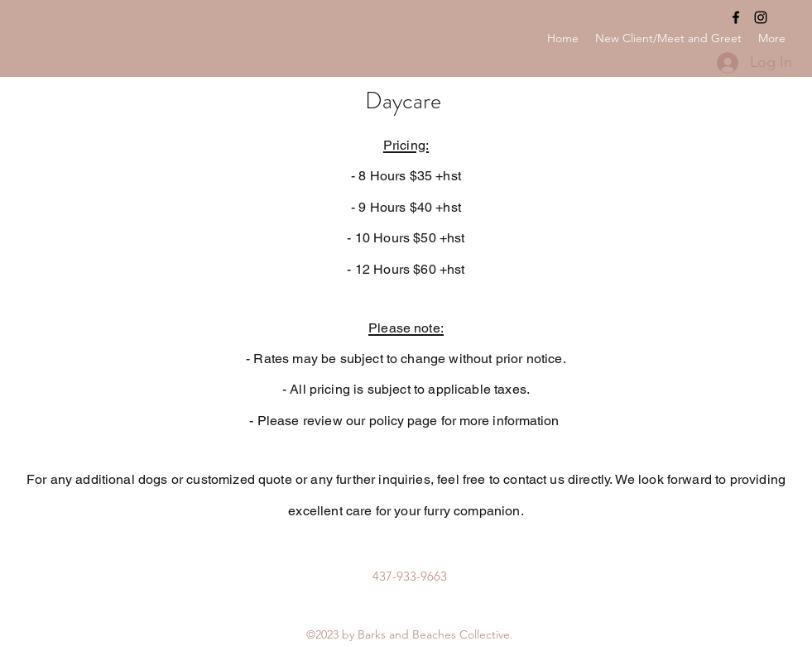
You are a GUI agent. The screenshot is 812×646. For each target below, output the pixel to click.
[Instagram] (761, 17)
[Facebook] (736, 17)
